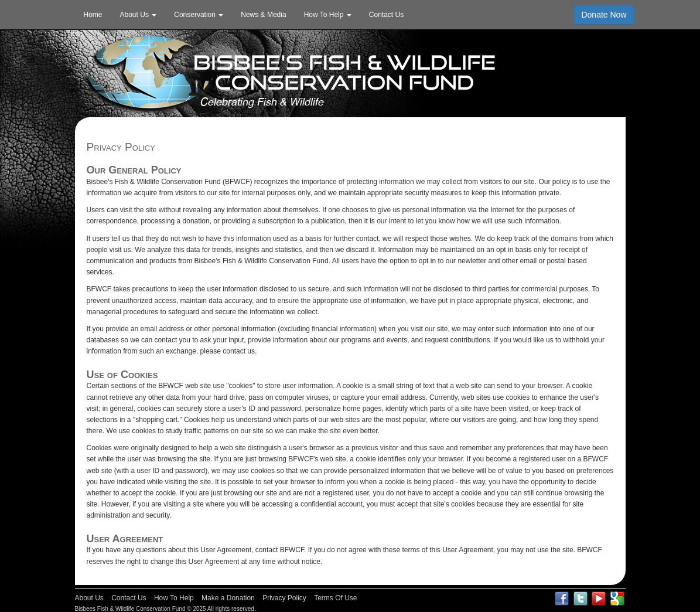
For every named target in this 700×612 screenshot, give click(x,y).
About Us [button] (139, 15)
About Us (89, 598)
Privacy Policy (284, 598)
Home (93, 15)
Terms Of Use (335, 598)
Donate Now (604, 15)
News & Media (263, 15)
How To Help (174, 598)
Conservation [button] (199, 15)
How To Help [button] (328, 15)
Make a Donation (228, 598)
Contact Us (386, 15)
